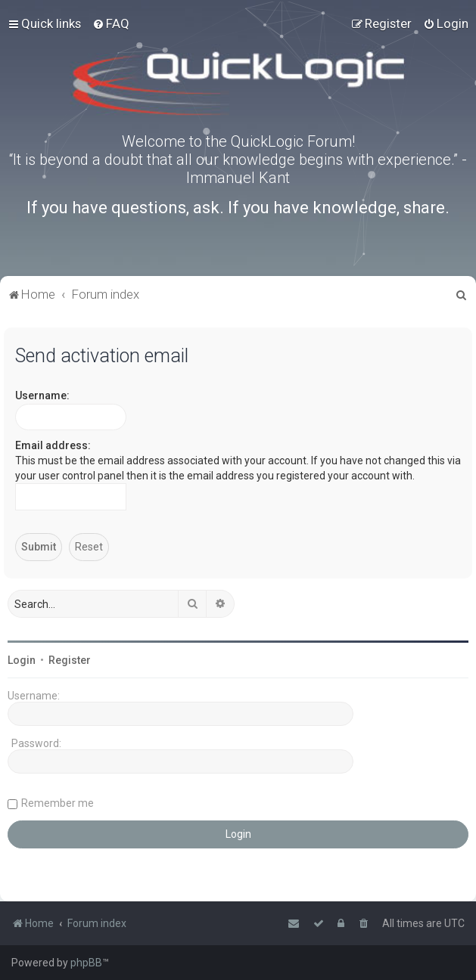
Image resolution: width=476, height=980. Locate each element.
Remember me (58, 803)
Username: (42, 395)
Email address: (53, 445)
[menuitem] (111, 23)
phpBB (86, 963)
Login (22, 660)
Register (70, 660)
